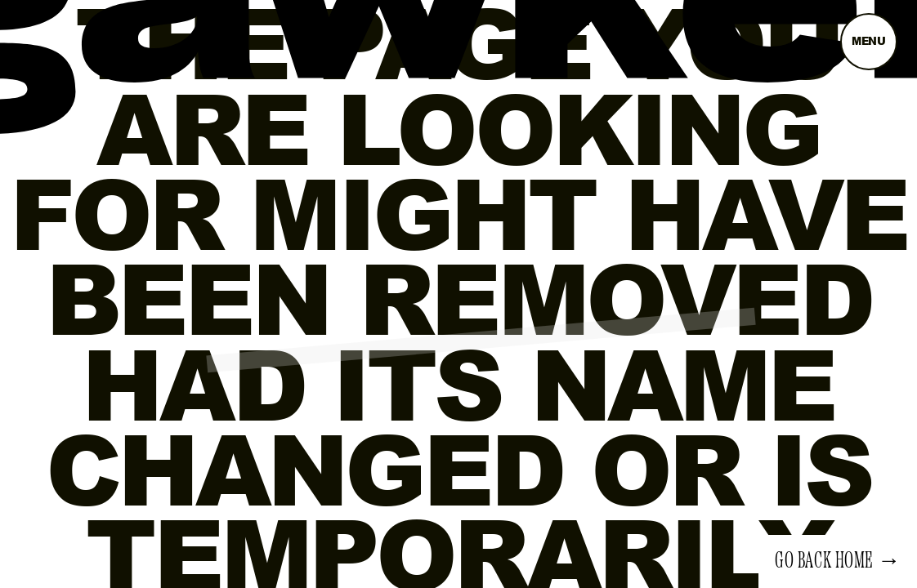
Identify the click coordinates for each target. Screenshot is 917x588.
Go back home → (838, 561)
